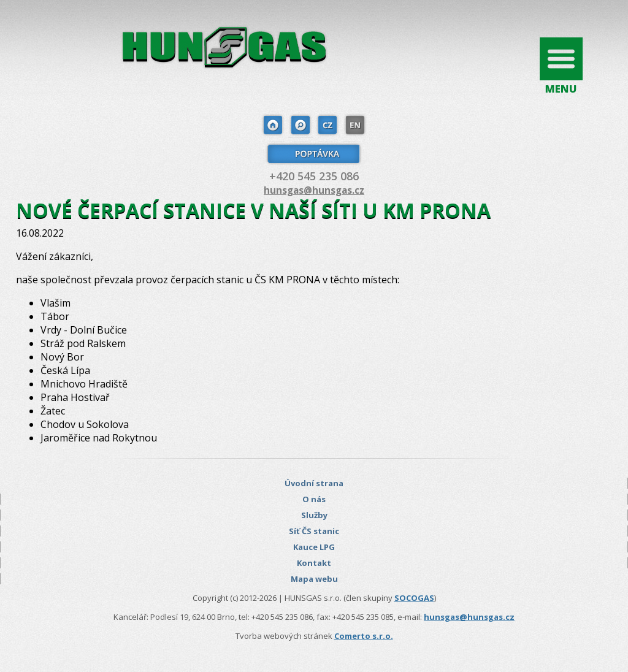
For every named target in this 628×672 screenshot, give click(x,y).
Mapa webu (314, 579)
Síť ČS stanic (314, 531)
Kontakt (314, 563)
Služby (314, 515)
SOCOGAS (414, 598)
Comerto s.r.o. (364, 636)
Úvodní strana (314, 483)
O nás (314, 499)
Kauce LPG (314, 547)
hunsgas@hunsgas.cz (314, 190)
